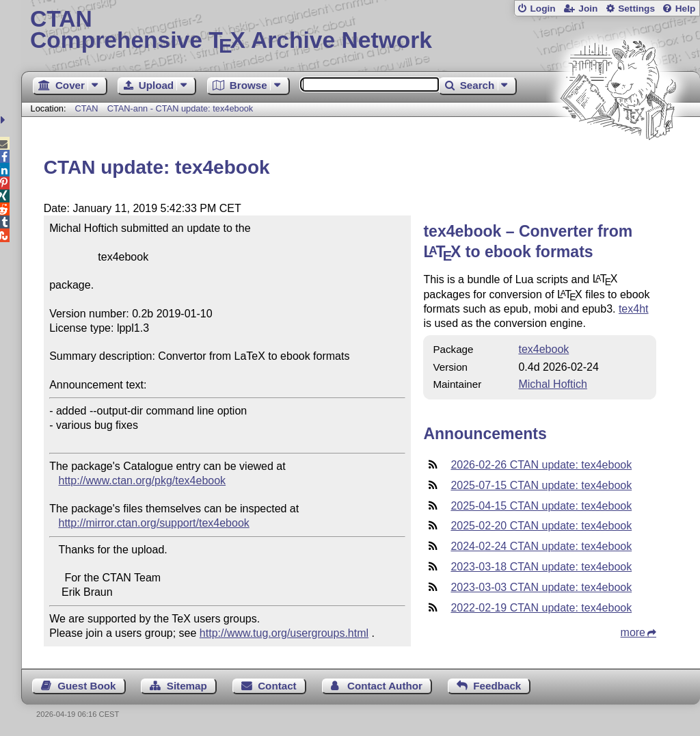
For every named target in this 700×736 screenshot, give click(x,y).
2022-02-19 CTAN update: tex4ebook (541, 608)
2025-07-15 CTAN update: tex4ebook (541, 485)
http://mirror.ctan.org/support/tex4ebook (154, 523)
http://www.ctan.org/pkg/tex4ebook (143, 481)
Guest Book (86, 686)
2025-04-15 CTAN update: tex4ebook (541, 506)
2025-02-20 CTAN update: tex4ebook (541, 526)
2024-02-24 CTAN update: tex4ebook (541, 546)
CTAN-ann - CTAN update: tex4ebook (180, 108)
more (633, 632)
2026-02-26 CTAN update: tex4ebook (541, 465)
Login (542, 9)
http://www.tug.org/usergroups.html (284, 633)
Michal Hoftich (552, 384)
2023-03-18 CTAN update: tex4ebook (541, 567)
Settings (636, 9)
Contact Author (385, 686)
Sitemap (187, 686)
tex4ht (634, 309)
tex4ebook (543, 349)
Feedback (497, 686)
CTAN (87, 108)
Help (686, 9)
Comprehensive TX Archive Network (361, 31)
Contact (277, 686)
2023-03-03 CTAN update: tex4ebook (541, 587)
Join (588, 9)
